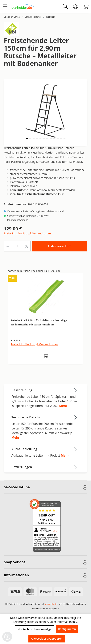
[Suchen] (65, 6)
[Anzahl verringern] (8, 246)
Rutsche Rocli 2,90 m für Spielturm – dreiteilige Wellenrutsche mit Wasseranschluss (39, 322)
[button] (27, 139)
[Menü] (5, 6)
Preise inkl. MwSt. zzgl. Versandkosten (27, 233)
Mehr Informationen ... (64, 622)
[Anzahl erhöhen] (27, 246)
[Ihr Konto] (76, 6)
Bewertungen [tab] (45, 467)
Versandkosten (52, 604)
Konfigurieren (67, 629)
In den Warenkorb (60, 246)
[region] (45, 322)
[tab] (45, 398)
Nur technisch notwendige (35, 629)
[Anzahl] (17, 246)
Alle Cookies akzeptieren (47, 639)
